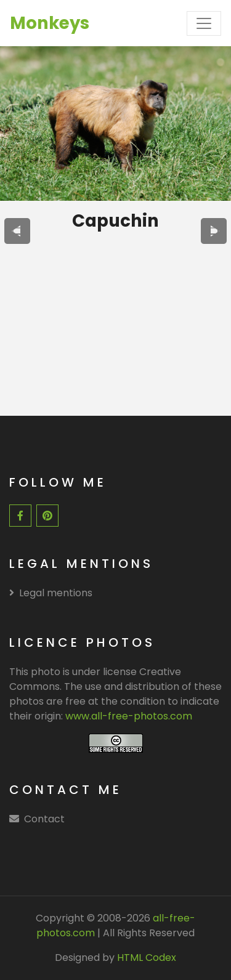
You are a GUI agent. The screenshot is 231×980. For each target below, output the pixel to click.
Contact (44, 819)
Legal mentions (51, 593)
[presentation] (17, 231)
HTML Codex (147, 958)
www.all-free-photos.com (129, 716)
